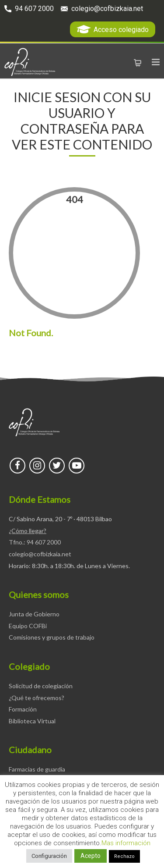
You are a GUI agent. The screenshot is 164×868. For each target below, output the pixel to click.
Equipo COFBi (28, 626)
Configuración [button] (49, 856)
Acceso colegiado (121, 30)
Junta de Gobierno (34, 614)
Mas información (126, 843)
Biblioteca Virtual (32, 721)
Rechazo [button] (124, 856)
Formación (23, 709)
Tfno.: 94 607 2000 (35, 542)
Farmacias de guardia (37, 769)
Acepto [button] (91, 856)
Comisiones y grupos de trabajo (52, 637)
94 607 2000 (34, 9)
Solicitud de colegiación (41, 686)
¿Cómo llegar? (28, 531)
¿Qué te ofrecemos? (37, 698)
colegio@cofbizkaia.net (107, 9)
